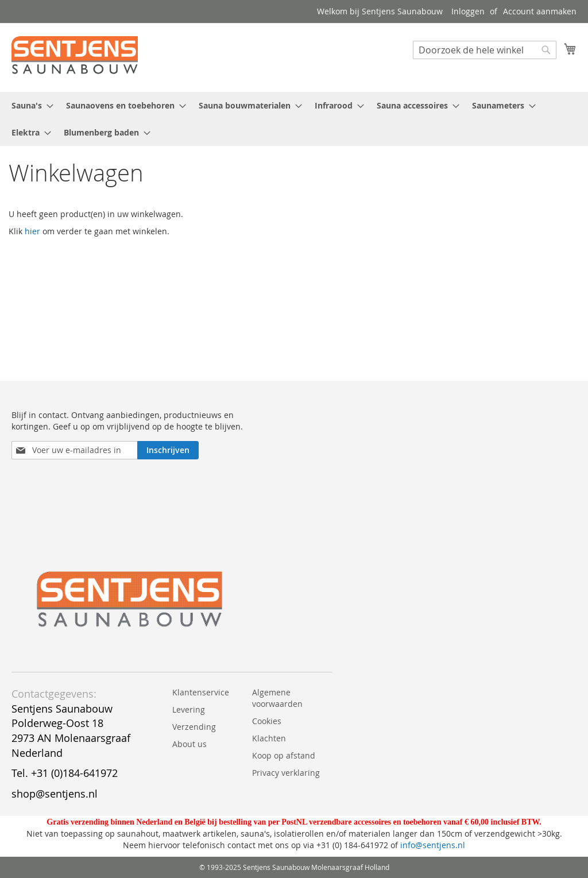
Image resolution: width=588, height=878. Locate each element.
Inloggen (468, 11)
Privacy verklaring (286, 773)
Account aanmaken (540, 11)
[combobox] (485, 50)
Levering (189, 709)
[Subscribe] (168, 450)
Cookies (267, 721)
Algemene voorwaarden (277, 698)
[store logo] (75, 57)
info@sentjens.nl (433, 845)
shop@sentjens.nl (55, 794)
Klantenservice (201, 692)
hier (32, 231)
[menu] (294, 119)
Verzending (194, 727)
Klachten (269, 738)
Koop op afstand (284, 755)
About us (189, 744)
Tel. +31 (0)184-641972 (65, 773)
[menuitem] (29, 105)
